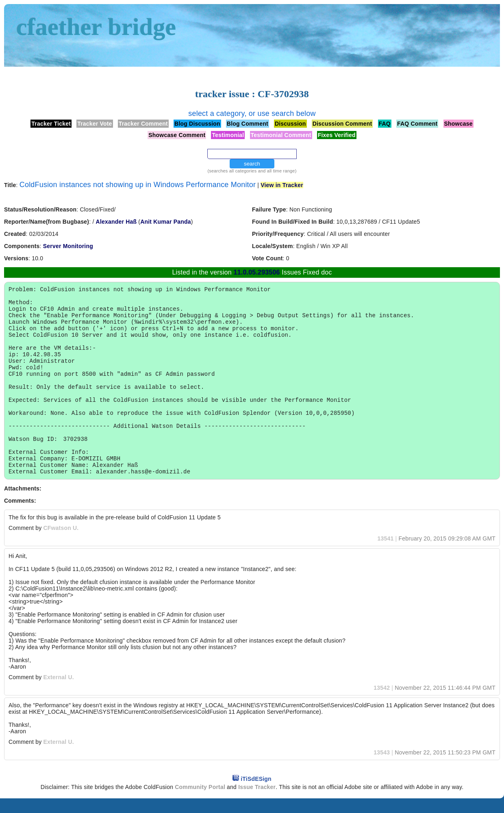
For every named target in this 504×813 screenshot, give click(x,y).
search (252, 164)
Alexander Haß (116, 222)
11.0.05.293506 (257, 272)
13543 (382, 767)
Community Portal (200, 802)
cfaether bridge (96, 27)
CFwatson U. (61, 543)
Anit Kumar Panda (166, 222)
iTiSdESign (256, 793)
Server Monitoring (68, 246)
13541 (386, 553)
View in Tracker (282, 185)
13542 (382, 702)
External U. (58, 692)
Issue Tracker (257, 802)
